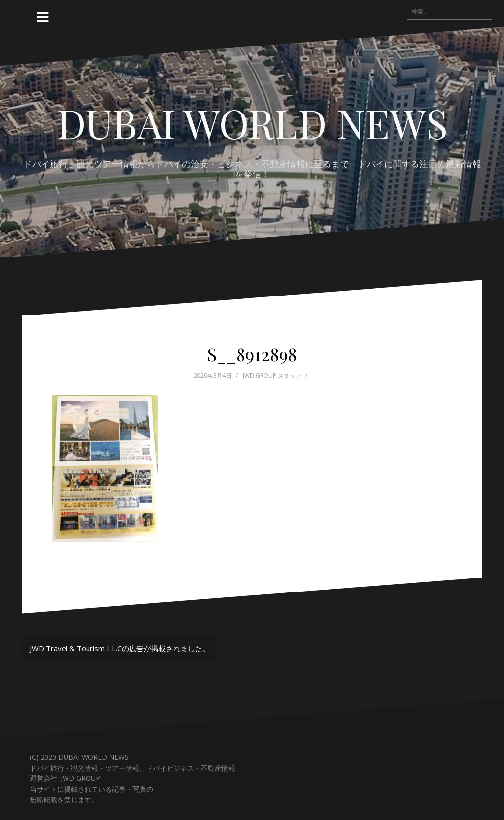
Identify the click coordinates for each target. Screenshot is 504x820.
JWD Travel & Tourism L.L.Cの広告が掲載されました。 (120, 648)
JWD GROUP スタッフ (272, 376)
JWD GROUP (80, 778)
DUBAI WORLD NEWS (252, 123)
